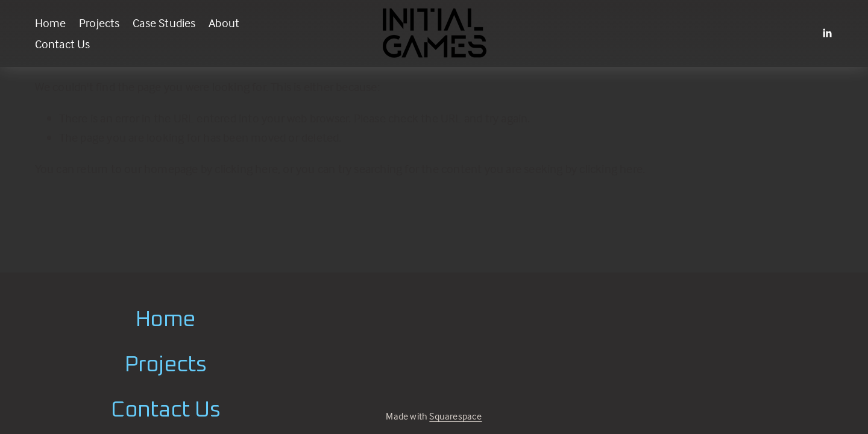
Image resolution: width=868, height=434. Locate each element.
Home (51, 23)
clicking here (246, 168)
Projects (99, 23)
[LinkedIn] (827, 33)
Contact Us (63, 44)
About (224, 23)
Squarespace (455, 416)
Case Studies (164, 23)
